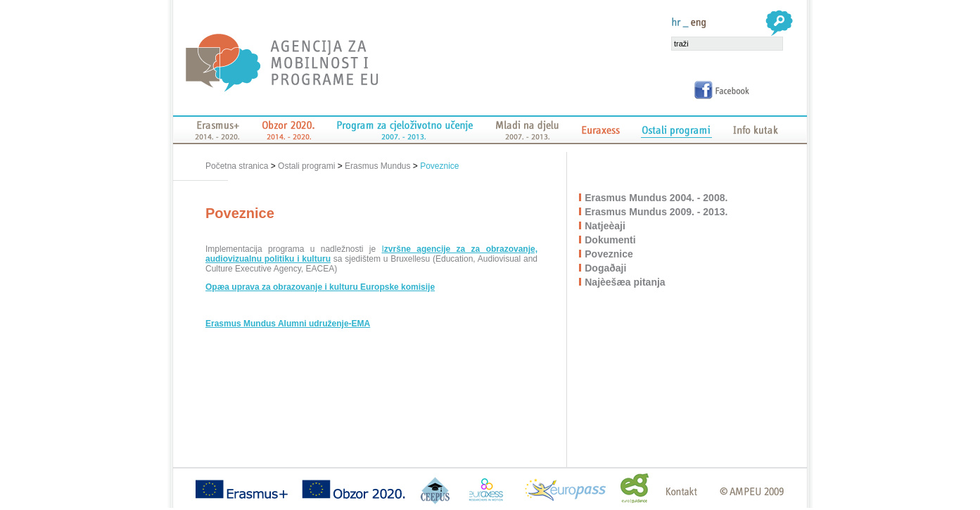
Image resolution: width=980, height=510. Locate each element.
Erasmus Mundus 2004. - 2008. (657, 198)
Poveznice (439, 166)
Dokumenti (611, 240)
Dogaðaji (606, 268)
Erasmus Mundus (377, 166)
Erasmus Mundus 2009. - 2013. (657, 212)
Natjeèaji (606, 226)
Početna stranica (238, 166)
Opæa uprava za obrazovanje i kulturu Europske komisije (320, 287)
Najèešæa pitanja (625, 282)
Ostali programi (306, 166)
